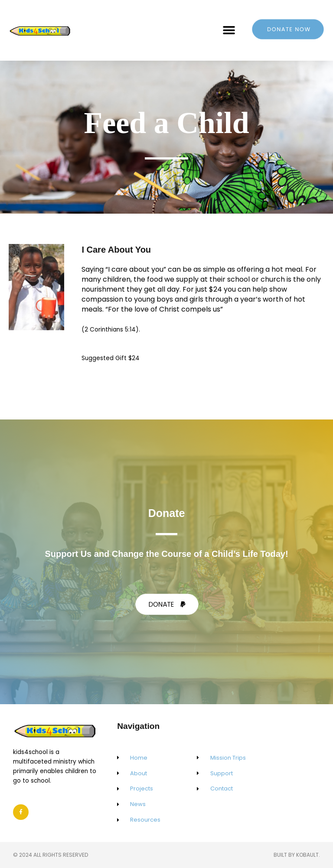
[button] (229, 30)
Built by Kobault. (297, 855)
